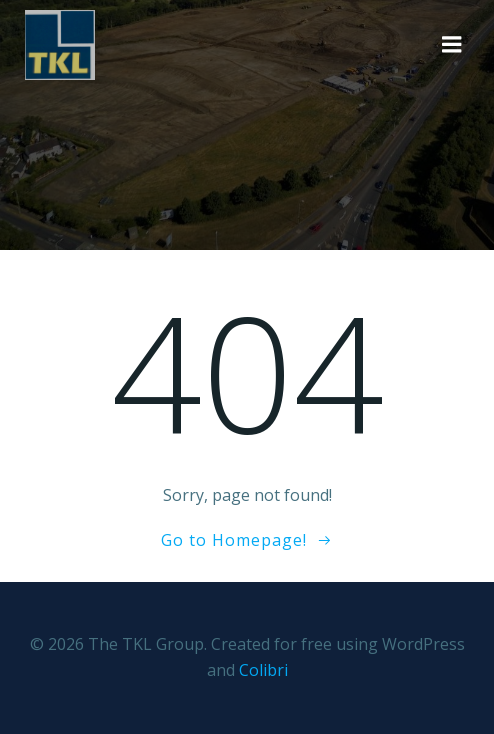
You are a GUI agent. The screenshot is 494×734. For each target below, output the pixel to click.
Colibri (263, 670)
